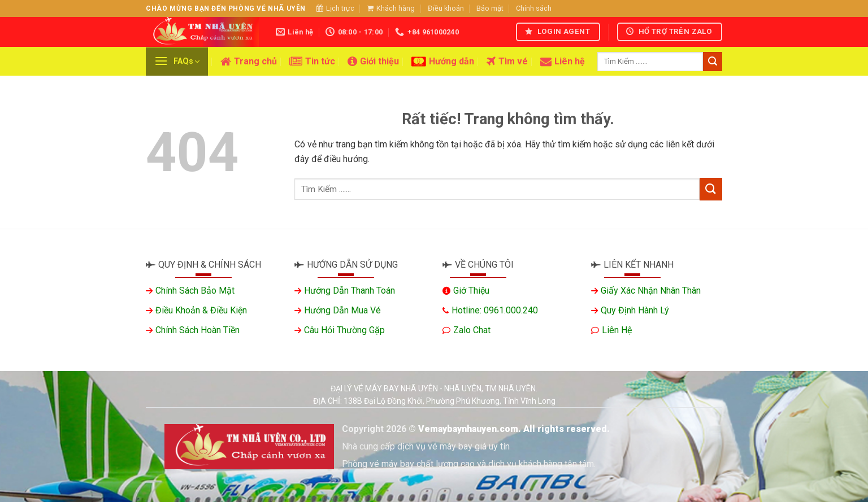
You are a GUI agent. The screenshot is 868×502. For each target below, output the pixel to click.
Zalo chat (472, 330)
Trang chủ (249, 62)
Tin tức (312, 62)
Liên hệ (563, 62)
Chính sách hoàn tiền (198, 330)
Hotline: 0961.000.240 (495, 310)
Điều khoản (446, 8)
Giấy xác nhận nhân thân (651, 291)
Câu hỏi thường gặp (344, 330)
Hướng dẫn (443, 62)
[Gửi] (713, 62)
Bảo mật (490, 8)
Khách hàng (391, 8)
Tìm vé (507, 62)
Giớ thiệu (471, 291)
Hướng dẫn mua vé (342, 310)
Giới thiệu (373, 62)
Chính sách (534, 8)
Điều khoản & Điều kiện (201, 310)
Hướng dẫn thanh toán (350, 291)
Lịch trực (335, 8)
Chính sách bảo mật (195, 291)
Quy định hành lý (635, 310)
